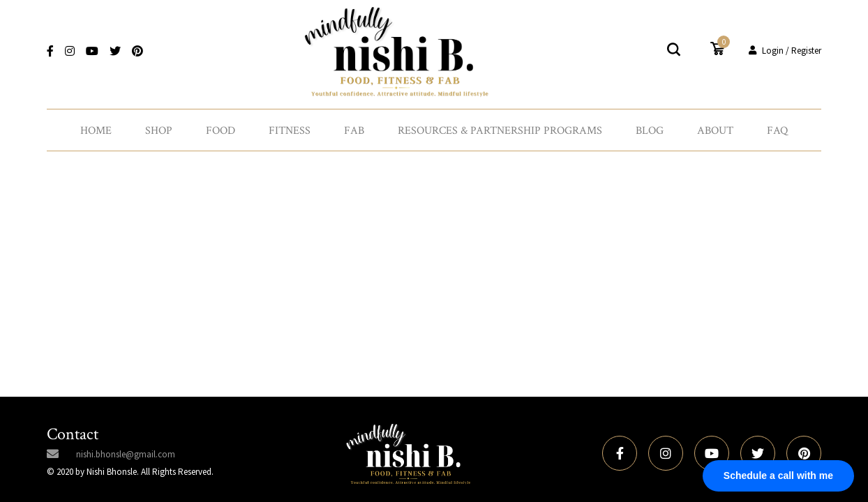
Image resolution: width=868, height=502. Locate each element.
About (715, 131)
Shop (159, 131)
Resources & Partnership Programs (500, 131)
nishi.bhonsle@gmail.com (126, 454)
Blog (650, 131)
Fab (354, 131)
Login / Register (785, 51)
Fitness (290, 131)
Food (220, 131)
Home (96, 131)
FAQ (777, 131)
